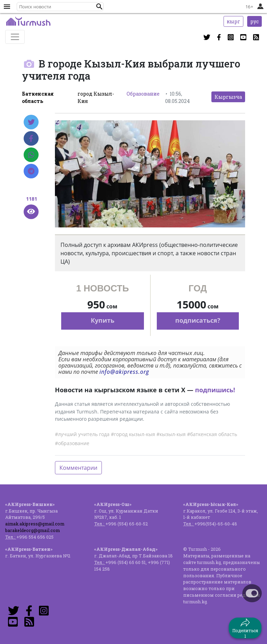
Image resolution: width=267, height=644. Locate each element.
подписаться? (198, 320)
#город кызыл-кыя (133, 434)
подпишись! (215, 390)
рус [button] (254, 21)
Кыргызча (228, 97)
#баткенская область (212, 434)
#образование (72, 443)
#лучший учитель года (82, 434)
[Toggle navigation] (15, 37)
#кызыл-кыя (171, 434)
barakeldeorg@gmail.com (33, 530)
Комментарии (78, 468)
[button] (99, 7)
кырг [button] (233, 21)
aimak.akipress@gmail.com (35, 524)
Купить (103, 320)
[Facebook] (31, 138)
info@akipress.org (124, 372)
